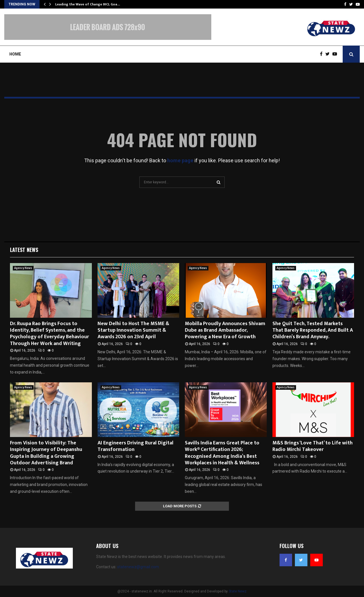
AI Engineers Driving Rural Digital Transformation (136, 446)
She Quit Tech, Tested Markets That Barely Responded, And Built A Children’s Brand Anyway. (313, 330)
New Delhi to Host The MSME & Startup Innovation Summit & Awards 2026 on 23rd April (133, 330)
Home (15, 54)
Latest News (24, 250)
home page (180, 160)
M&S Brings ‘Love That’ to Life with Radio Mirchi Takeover (313, 446)
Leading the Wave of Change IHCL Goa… (88, 4)
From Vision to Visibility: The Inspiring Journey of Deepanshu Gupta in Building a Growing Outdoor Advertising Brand (46, 453)
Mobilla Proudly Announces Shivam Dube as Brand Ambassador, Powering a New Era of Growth (225, 330)
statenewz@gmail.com (138, 567)
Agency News (23, 268)
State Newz (238, 591)
